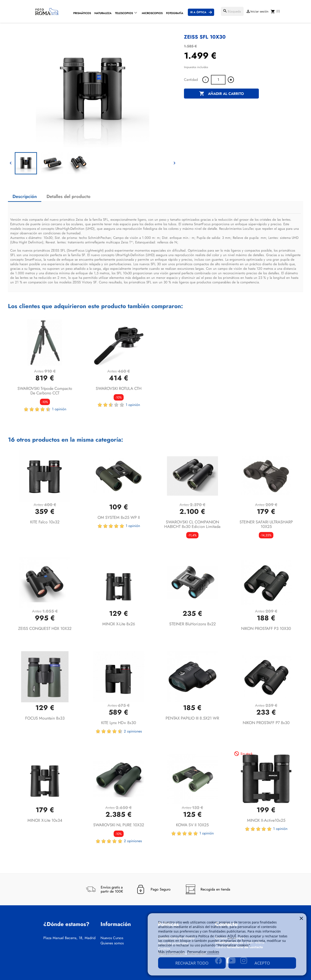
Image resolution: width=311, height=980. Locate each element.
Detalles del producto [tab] (69, 197)
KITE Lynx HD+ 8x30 (119, 723)
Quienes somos (112, 943)
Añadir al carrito (222, 94)
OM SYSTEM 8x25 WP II (119, 517)
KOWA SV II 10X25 (192, 825)
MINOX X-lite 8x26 (119, 624)
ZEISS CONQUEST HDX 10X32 (45, 629)
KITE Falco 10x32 (45, 522)
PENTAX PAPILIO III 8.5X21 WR (192, 718)
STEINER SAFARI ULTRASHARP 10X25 (266, 524)
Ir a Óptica (198, 12)
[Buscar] (232, 11)
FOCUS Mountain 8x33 (45, 718)
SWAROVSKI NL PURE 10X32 (119, 825)
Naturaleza (103, 13)
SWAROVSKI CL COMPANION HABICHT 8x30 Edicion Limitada (192, 524)
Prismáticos (82, 13)
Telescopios (124, 13)
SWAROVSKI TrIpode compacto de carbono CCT (45, 391)
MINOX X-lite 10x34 (45, 820)
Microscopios (152, 13)
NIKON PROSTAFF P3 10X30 (266, 629)
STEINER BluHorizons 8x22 (192, 624)
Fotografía (175, 13)
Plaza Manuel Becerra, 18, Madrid (69, 938)
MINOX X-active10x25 (266, 820)
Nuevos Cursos (112, 938)
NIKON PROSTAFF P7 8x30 (266, 723)
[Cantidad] (218, 80)
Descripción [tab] (25, 197)
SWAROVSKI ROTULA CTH (119, 389)
